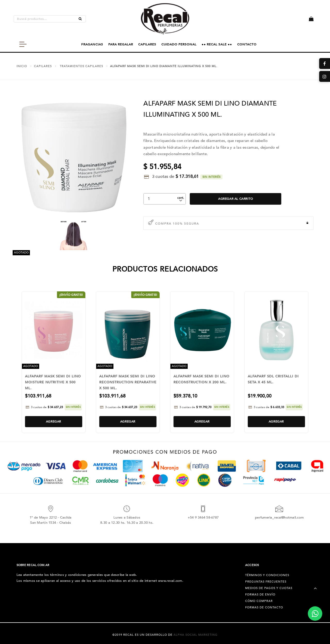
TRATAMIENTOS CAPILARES (81, 66)
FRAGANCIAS (92, 44)
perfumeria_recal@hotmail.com (279, 518)
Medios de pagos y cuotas (269, 588)
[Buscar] (80, 19)
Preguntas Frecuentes (266, 582)
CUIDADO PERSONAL (179, 44)
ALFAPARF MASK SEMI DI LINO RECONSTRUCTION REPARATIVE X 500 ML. (128, 382)
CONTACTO (247, 44)
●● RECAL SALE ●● (217, 44)
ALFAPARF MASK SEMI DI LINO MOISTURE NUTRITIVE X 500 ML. (53, 382)
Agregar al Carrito (236, 199)
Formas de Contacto (264, 607)
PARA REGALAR (121, 44)
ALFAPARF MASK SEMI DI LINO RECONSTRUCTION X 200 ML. (201, 379)
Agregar (53, 422)
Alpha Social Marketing (196, 635)
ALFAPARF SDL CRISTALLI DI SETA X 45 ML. (273, 379)
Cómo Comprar (259, 601)
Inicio (22, 66)
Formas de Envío (260, 595)
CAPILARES (147, 44)
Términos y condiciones (267, 575)
